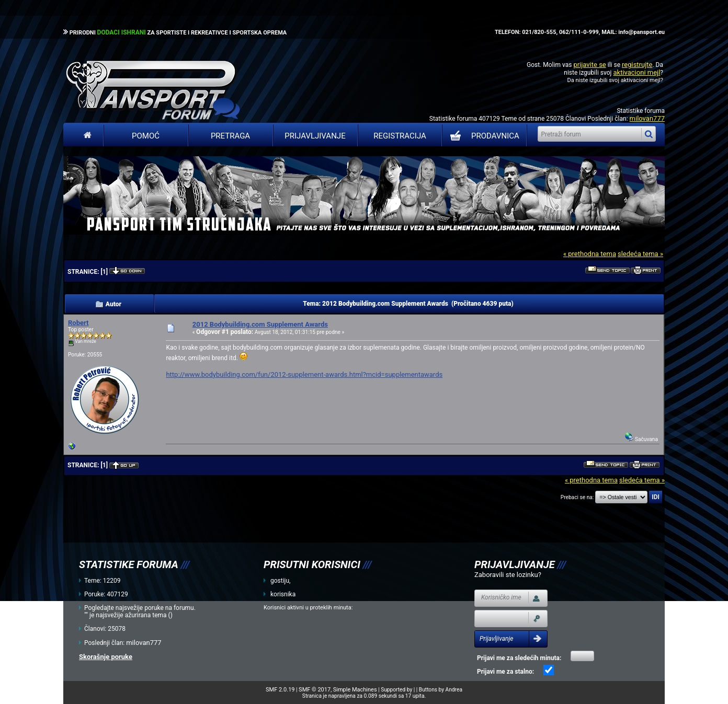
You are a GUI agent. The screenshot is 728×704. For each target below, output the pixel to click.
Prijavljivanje (315, 136)
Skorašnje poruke (106, 657)
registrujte (637, 65)
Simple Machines (355, 690)
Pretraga (230, 136)
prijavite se (589, 65)
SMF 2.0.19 (280, 690)
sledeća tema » (640, 254)
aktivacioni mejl (636, 72)
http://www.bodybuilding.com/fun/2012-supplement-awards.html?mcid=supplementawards (304, 374)
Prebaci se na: (577, 497)
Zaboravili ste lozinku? (508, 575)
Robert (78, 323)
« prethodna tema (590, 254)
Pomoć (146, 136)
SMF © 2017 (315, 690)
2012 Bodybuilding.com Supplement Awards (260, 324)
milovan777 (647, 118)
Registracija (400, 136)
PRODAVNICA (482, 136)
